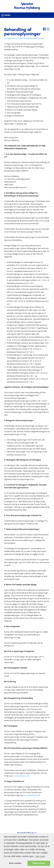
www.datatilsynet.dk (21, 776)
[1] (26, 63)
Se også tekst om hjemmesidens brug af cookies (24, 38)
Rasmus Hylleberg (27, 8)
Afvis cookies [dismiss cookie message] (15, 863)
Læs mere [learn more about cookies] (40, 856)
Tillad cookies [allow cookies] (39, 863)
